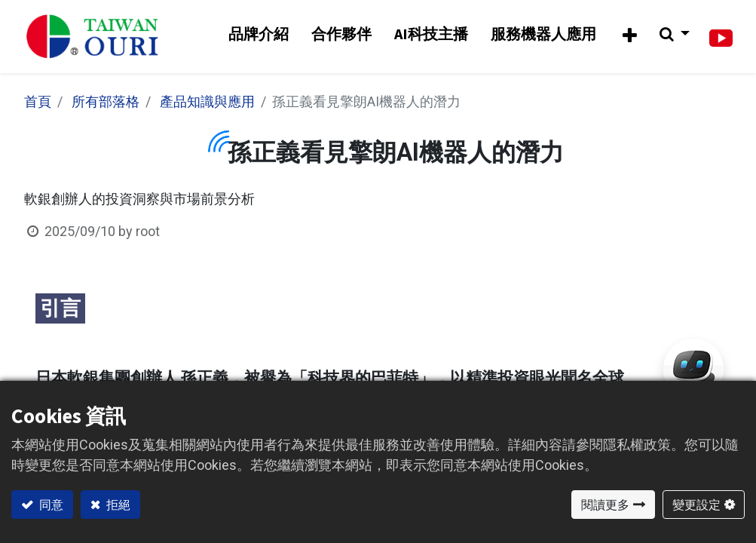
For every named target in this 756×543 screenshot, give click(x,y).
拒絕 (117, 505)
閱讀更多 (605, 505)
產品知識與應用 (207, 104)
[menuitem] (258, 35)
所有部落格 (106, 104)
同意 (50, 505)
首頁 (38, 104)
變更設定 (696, 505)
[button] (629, 38)
